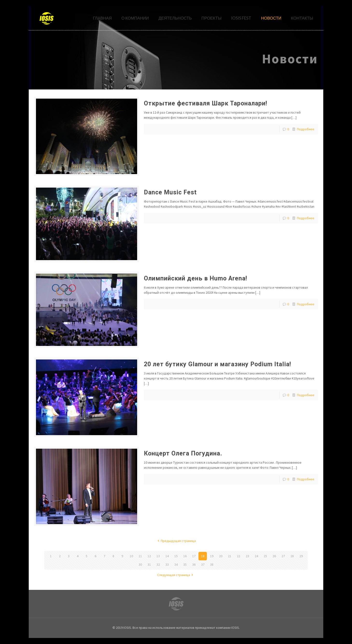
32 (158, 564)
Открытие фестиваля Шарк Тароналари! (206, 103)
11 (140, 556)
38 (212, 564)
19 (212, 556)
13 (158, 556)
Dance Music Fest (170, 192)
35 (185, 564)
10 (131, 556)
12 (149, 556)
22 (239, 556)
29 (301, 556)
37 (203, 564)
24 (256, 556)
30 (140, 564)
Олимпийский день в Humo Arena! (196, 278)
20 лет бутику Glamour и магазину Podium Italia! (218, 364)
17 (194, 556)
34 (176, 564)
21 (230, 556)
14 (167, 556)
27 (283, 556)
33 (167, 564)
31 (149, 564)
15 (176, 556)
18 (203, 556)
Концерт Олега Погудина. (183, 453)
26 (274, 556)
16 (185, 556)
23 (247, 556)
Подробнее (306, 129)
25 (265, 556)
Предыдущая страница (176, 541)
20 (221, 556)
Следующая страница (176, 575)
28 (292, 556)
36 (194, 564)
